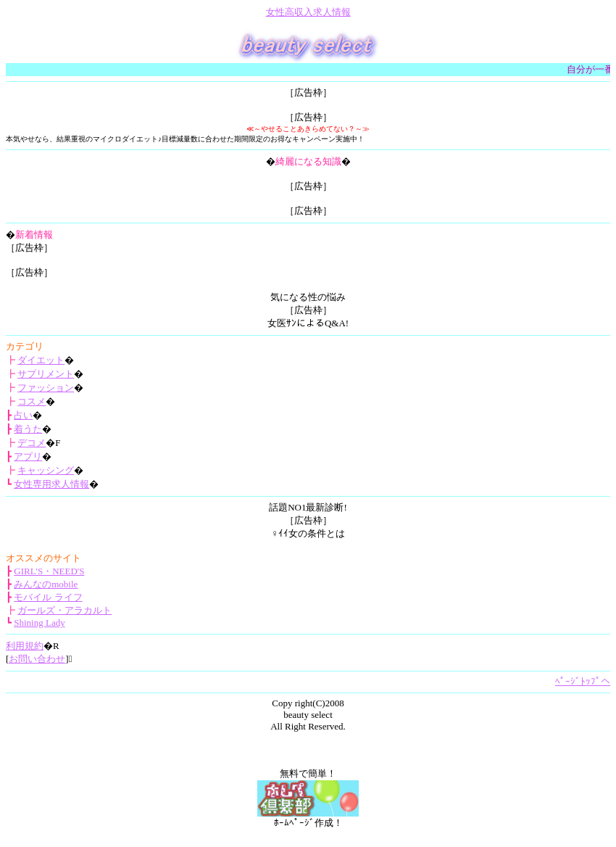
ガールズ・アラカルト (64, 610)
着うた (28, 429)
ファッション (46, 388)
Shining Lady (39, 623)
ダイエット (41, 360)
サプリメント (46, 374)
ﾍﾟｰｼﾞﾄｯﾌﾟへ (583, 681)
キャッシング (46, 470)
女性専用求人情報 (51, 484)
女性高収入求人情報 (308, 12)
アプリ (28, 456)
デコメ (32, 443)
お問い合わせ (37, 659)
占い (23, 415)
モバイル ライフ (48, 597)
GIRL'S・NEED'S (49, 571)
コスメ (32, 401)
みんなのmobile (46, 584)
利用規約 (25, 646)
